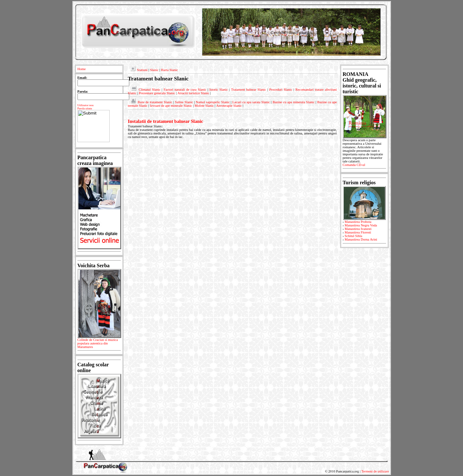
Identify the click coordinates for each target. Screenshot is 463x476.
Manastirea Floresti (358, 232)
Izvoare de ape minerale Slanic (171, 106)
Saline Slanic (184, 102)
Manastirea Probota (358, 222)
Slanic (154, 70)
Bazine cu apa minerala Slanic (294, 102)
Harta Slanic (170, 70)
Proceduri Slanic (281, 90)
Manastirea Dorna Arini (361, 239)
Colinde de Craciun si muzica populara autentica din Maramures (99, 344)
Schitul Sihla (354, 236)
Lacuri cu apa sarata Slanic (251, 102)
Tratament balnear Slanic (249, 90)
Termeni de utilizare (375, 471)
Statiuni (142, 70)
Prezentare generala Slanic (157, 93)
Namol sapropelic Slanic (213, 102)
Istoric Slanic (219, 90)
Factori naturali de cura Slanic (185, 90)
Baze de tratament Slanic (155, 102)
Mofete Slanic (204, 106)
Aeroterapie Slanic (229, 106)
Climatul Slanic (150, 90)
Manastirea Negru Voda (361, 225)
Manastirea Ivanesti (358, 229)
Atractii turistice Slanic (193, 93)
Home (82, 69)
